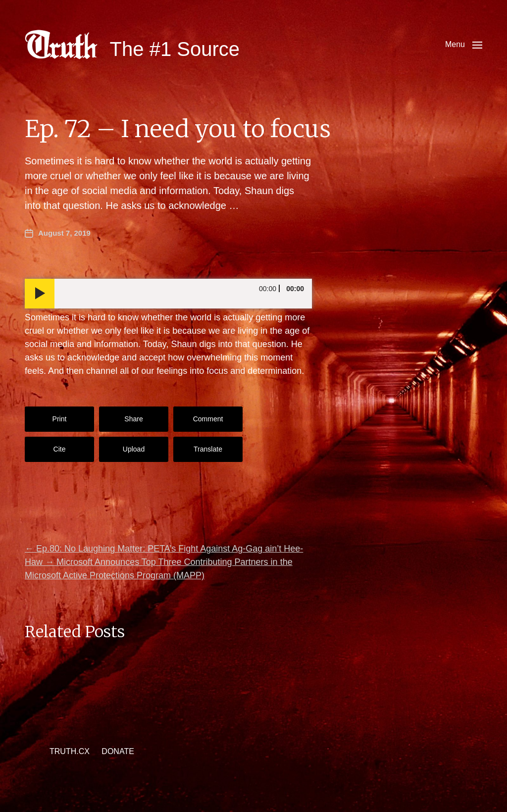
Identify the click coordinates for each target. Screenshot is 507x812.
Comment (208, 419)
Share (133, 419)
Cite (60, 449)
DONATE (118, 751)
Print (60, 419)
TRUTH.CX (70, 751)
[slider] (183, 294)
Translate (208, 449)
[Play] (40, 294)
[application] (168, 294)
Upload (134, 449)
